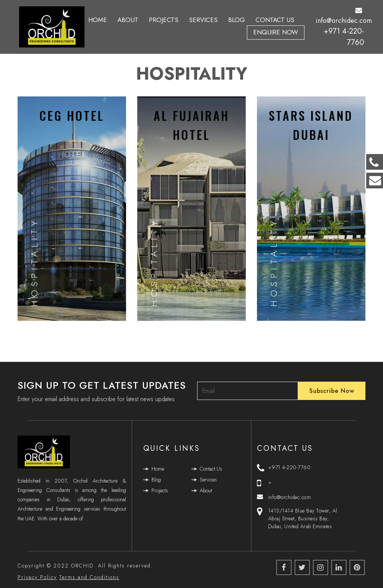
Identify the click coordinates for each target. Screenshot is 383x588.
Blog (237, 20)
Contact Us (275, 20)
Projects (164, 20)
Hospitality (34, 262)
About (128, 20)
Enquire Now (276, 32)
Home (98, 20)
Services (203, 20)
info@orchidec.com (344, 16)
